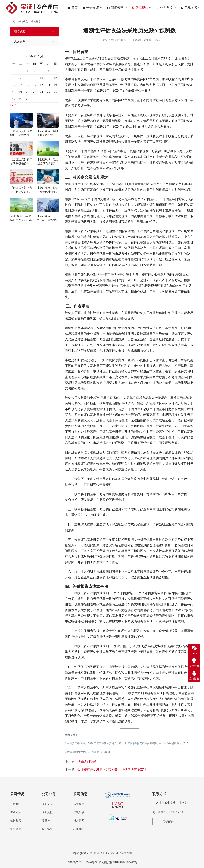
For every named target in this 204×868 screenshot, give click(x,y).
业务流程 (47, 812)
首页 (73, 8)
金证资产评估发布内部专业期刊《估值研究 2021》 (113, 770)
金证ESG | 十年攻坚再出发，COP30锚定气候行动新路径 (21, 218)
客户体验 (47, 829)
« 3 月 (14, 105)
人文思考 (20, 41)
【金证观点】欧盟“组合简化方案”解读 (48, 162)
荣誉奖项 (16, 821)
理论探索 (109, 40)
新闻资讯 (115, 8)
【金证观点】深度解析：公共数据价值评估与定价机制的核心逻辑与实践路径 (21, 133)
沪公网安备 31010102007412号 (118, 862)
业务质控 (164, 8)
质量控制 (47, 821)
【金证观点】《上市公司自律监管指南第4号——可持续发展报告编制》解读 (48, 218)
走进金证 (91, 8)
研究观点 (140, 8)
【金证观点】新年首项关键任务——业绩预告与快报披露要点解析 (21, 162)
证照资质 (16, 829)
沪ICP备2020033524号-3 (82, 862)
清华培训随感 (87, 762)
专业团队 (16, 812)
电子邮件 (168, 821)
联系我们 (79, 829)
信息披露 (79, 804)
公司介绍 (16, 804)
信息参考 (189, 8)
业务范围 (47, 804)
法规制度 (79, 812)
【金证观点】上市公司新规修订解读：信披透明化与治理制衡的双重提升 (21, 190)
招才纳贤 (79, 821)
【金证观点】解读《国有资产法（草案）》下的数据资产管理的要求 (48, 133)
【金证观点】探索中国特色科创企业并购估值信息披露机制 (48, 190)
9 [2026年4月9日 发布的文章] (35, 78)
